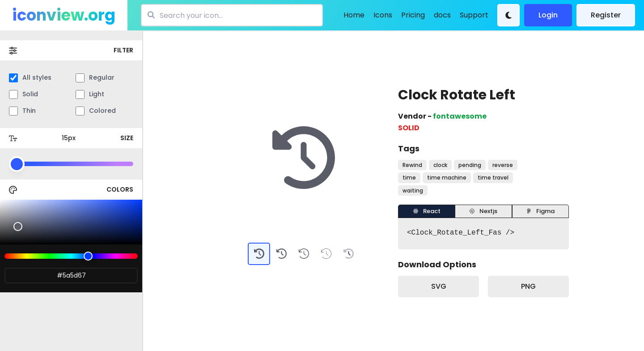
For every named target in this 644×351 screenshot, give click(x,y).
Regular (95, 78)
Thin (22, 111)
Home (354, 15)
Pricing (413, 15)
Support (474, 15)
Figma (540, 211)
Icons (383, 15)
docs (442, 15)
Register (606, 15)
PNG (528, 286)
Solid (23, 94)
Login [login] (548, 15)
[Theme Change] (508, 15)
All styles (30, 78)
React (427, 211)
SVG (439, 286)
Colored (96, 111)
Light (90, 94)
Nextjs (483, 211)
